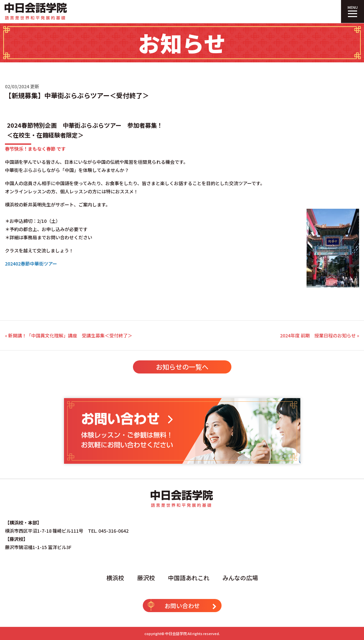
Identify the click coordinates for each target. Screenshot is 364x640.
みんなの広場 (240, 578)
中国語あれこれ (189, 578)
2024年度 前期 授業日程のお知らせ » (320, 335)
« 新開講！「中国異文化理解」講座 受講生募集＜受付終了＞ (69, 335)
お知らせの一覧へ (182, 367)
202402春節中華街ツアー (31, 264)
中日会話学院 (176, 633)
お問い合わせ (182, 605)
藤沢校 (146, 578)
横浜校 (115, 578)
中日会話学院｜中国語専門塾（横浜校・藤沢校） (36, 11)
